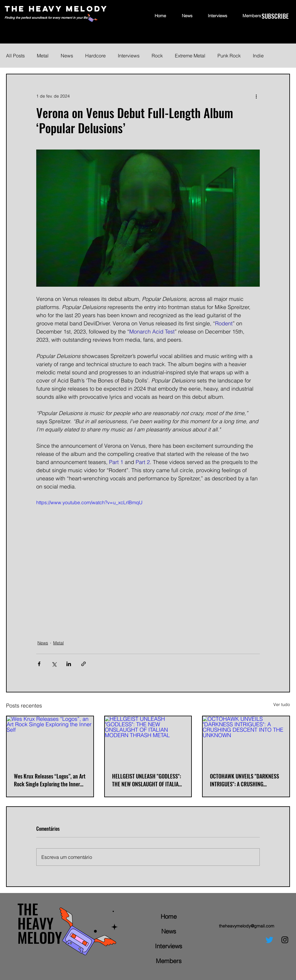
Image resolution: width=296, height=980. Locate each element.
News (67, 56)
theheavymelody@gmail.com (247, 926)
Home (169, 916)
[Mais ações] (256, 96)
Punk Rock (229, 56)
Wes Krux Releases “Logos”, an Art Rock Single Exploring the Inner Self (50, 780)
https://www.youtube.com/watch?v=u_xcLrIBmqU (89, 502)
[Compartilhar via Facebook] (39, 664)
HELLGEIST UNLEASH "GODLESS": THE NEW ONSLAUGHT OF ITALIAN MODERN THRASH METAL (147, 780)
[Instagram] (285, 940)
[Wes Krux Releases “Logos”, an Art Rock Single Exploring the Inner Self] (50, 741)
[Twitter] (269, 940)
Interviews (129, 56)
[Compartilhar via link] (84, 664)
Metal (43, 56)
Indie (258, 56)
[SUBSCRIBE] (275, 16)
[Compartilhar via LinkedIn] (69, 664)
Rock (157, 56)
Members (169, 961)
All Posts (15, 56)
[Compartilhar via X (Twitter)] (54, 664)
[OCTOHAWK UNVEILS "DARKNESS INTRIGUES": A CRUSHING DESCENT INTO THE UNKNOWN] (246, 741)
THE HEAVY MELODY (56, 9)
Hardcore (95, 56)
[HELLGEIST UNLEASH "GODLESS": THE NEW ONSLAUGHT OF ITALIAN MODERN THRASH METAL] (148, 741)
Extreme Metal (190, 56)
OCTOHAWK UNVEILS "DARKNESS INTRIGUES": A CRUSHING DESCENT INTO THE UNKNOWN (245, 780)
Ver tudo (282, 704)
